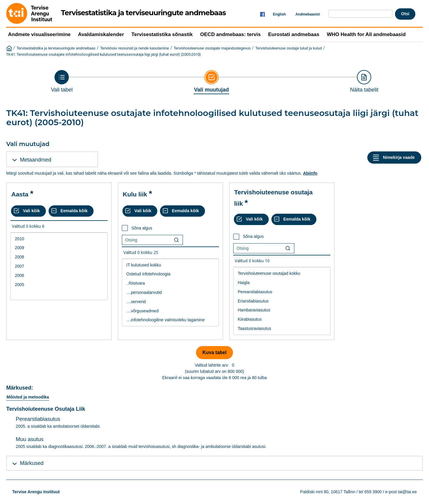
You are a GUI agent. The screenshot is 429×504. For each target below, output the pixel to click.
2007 (59, 266)
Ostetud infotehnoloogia (170, 274)
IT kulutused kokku (170, 265)
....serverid (170, 302)
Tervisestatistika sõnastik (162, 34)
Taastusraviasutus (282, 329)
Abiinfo (310, 173)
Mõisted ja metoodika (28, 397)
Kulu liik (135, 194)
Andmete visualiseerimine (39, 34)
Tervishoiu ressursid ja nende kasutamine (135, 48)
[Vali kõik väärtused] (28, 211)
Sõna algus (142, 228)
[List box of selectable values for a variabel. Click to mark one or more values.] (59, 266)
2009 (59, 248)
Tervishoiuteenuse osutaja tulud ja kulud (289, 48)
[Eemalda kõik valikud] (71, 211)
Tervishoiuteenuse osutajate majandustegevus (212, 48)
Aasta (20, 194)
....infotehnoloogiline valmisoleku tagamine (170, 320)
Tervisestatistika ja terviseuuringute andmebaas (56, 48)
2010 (59, 239)
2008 (59, 257)
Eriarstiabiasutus (282, 301)
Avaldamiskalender (101, 34)
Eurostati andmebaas (294, 34)
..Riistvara (170, 283)
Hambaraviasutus (282, 310)
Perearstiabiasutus (282, 292)
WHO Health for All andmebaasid (366, 34)
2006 (59, 276)
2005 (59, 285)
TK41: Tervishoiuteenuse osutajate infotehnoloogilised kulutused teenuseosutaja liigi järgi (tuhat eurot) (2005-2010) (104, 54)
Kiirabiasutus (282, 319)
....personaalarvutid (170, 293)
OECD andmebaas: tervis (230, 34)
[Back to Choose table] (62, 81)
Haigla (282, 283)
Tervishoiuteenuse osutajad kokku (282, 273)
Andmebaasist (307, 14)
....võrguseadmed (170, 311)
